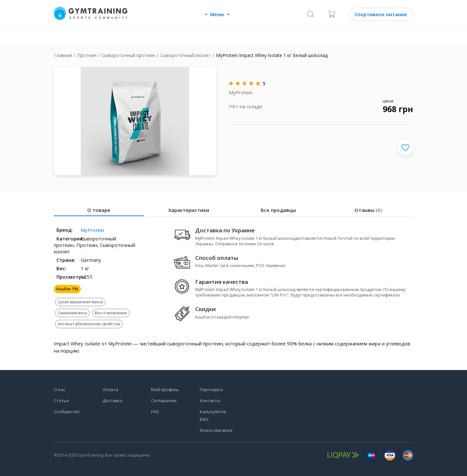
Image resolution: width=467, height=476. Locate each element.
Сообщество (67, 412)
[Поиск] (311, 14)
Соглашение (164, 401)
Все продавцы (278, 210)
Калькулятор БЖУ (213, 415)
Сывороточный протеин (128, 55)
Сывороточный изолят (186, 55)
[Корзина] (331, 14)
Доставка (112, 401)
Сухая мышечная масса (80, 302)
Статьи (61, 401)
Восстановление (111, 313)
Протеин (87, 55)
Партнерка (211, 389)
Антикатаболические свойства (89, 324)
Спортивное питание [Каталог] (381, 14)
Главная (63, 55)
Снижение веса (72, 313)
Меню (217, 14)
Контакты (210, 401)
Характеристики (189, 210)
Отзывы (368, 210)
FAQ (155, 412)
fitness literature (216, 430)
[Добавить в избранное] (405, 148)
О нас (60, 389)
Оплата (110, 389)
